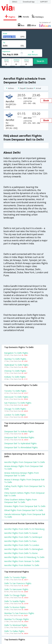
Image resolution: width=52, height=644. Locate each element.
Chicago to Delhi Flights (15, 409)
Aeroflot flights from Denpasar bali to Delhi (25, 462)
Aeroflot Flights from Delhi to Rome (21, 553)
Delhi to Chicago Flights (15, 595)
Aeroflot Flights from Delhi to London (22, 545)
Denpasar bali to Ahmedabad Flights (21, 447)
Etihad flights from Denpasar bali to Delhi (24, 510)
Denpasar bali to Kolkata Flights (19, 431)
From (5, 34)
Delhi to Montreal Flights (16, 625)
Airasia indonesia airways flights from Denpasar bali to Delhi (22, 474)
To (4, 43)
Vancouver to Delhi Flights (16, 397)
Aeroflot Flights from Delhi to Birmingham (24, 549)
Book (46, 101)
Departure (6, 51)
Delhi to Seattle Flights (15, 601)
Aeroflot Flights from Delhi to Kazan (21, 533)
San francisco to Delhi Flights (18, 403)
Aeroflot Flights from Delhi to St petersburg (24, 529)
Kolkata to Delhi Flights (15, 377)
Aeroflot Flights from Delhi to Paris (20, 541)
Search (40, 61)
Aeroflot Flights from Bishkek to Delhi (22, 565)
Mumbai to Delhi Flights (15, 359)
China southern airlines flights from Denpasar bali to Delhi (21, 501)
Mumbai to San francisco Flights (19, 613)
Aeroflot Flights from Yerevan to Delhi (22, 561)
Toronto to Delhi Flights (15, 391)
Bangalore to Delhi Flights (16, 353)
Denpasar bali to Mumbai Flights (19, 437)
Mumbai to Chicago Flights (17, 619)
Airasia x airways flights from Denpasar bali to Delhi (24, 481)
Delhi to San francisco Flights (18, 583)
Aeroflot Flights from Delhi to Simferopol (23, 537)
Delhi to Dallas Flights (14, 631)
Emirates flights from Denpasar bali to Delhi (25, 506)
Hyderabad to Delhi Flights (16, 365)
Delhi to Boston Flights (15, 607)
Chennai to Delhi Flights (15, 371)
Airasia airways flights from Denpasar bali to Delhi (24, 468)
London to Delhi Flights (15, 415)
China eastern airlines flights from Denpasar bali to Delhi (24, 494)
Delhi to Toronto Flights (15, 577)
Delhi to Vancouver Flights (16, 589)
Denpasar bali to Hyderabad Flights (20, 443)
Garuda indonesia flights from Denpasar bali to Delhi (25, 516)
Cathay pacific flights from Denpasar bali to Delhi (25, 488)
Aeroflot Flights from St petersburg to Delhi (24, 557)
